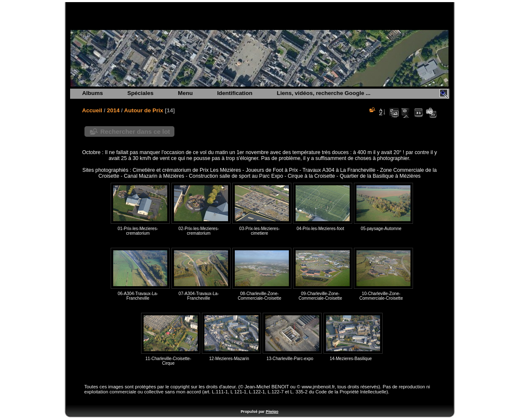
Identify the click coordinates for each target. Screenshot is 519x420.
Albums (92, 93)
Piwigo (272, 412)
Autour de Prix (144, 110)
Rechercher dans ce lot (135, 131)
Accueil (92, 110)
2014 (113, 110)
